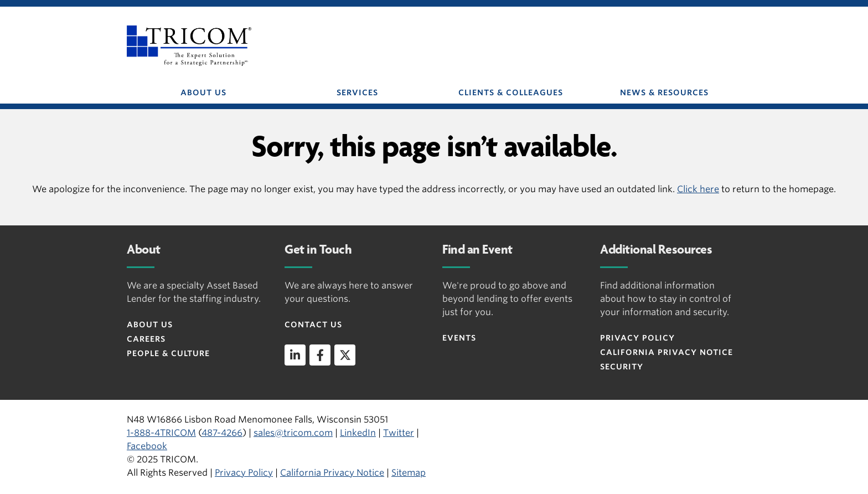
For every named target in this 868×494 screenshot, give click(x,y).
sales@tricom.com (293, 433)
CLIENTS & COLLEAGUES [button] (511, 92)
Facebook (147, 446)
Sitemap (409, 473)
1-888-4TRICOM (161, 433)
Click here (698, 189)
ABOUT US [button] (203, 92)
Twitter (399, 433)
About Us (150, 325)
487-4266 (222, 433)
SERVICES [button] (357, 92)
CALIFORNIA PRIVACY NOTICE (666, 352)
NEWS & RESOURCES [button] (664, 92)
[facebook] (320, 355)
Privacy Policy (637, 338)
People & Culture (168, 353)
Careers (146, 339)
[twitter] (345, 355)
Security (622, 367)
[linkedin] (295, 355)
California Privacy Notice (332, 473)
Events (459, 338)
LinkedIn (358, 433)
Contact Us (313, 325)
